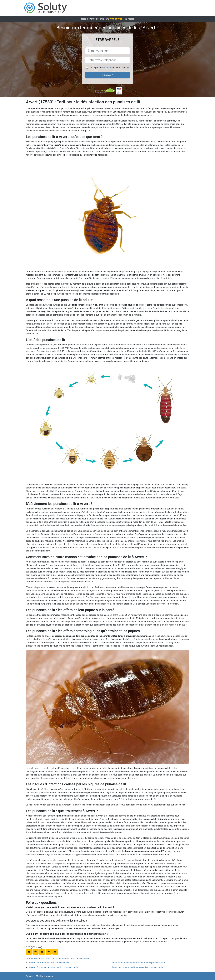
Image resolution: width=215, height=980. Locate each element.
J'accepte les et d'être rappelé (109, 68)
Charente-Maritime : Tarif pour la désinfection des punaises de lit (57, 959)
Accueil (29, 976)
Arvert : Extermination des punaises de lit (49, 963)
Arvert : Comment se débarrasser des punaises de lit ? (138, 967)
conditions (107, 68)
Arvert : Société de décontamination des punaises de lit (139, 963)
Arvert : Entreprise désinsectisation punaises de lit (53, 967)
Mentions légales (44, 976)
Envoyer (107, 75)
